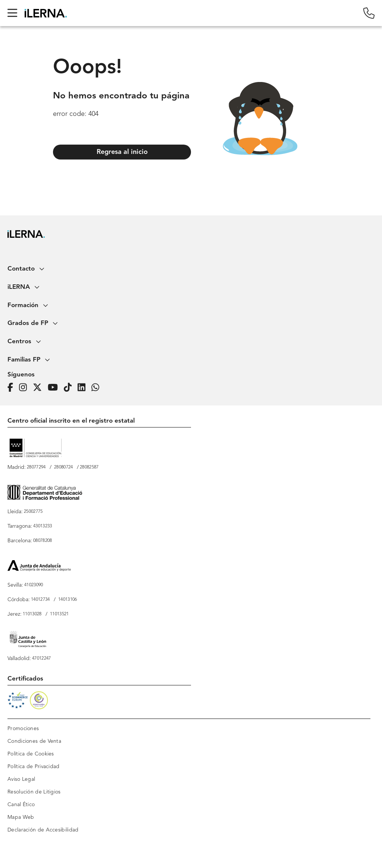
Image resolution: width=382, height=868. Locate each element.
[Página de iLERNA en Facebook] (12, 388)
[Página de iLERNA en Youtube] (55, 388)
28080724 (63, 467)
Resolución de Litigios (34, 792)
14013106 (68, 600)
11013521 (59, 614)
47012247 (41, 659)
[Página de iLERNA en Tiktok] (70, 388)
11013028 (32, 614)
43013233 (43, 526)
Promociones (23, 729)
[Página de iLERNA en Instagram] (25, 388)
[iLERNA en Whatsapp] (98, 388)
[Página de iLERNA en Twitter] (40, 388)
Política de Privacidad (34, 767)
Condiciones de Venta (34, 741)
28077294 (36, 467)
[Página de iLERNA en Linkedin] (84, 388)
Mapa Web (21, 817)
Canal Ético (21, 805)
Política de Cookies (31, 754)
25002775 (33, 512)
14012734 (40, 600)
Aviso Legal (21, 779)
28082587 (89, 467)
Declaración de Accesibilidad (43, 830)
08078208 (43, 541)
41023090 (34, 585)
